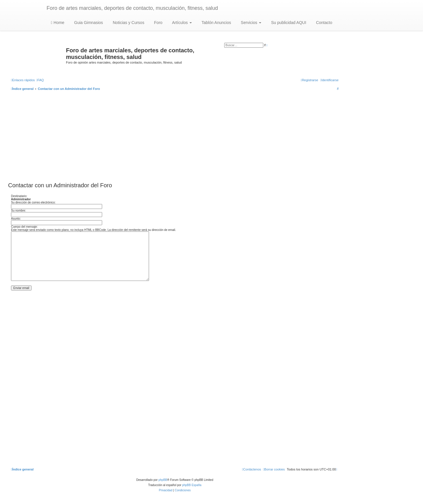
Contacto (323, 23)
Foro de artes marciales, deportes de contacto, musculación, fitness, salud (132, 8)
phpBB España (192, 485)
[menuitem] (40, 80)
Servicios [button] (250, 23)
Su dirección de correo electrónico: (33, 202)
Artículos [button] (181, 23)
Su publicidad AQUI (288, 23)
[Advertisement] (175, 137)
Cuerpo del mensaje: (24, 227)
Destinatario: (19, 196)
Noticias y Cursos (128, 23)
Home (58, 23)
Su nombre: (19, 211)
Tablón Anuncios (216, 23)
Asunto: (16, 219)
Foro (158, 23)
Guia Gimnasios (88, 23)
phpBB (163, 480)
